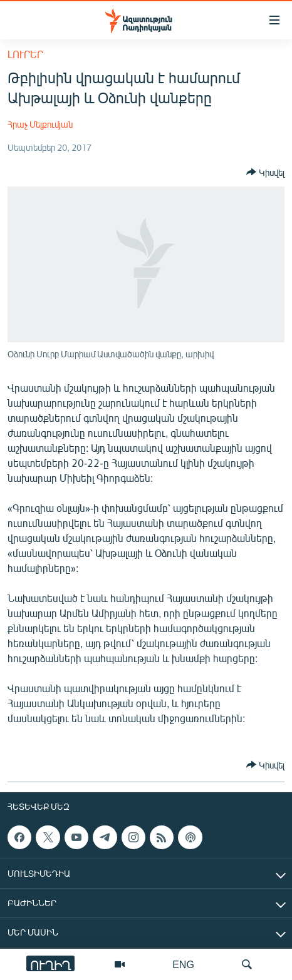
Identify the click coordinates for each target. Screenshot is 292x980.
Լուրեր (25, 54)
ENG (183, 964)
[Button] (265, 172)
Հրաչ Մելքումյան (40, 124)
